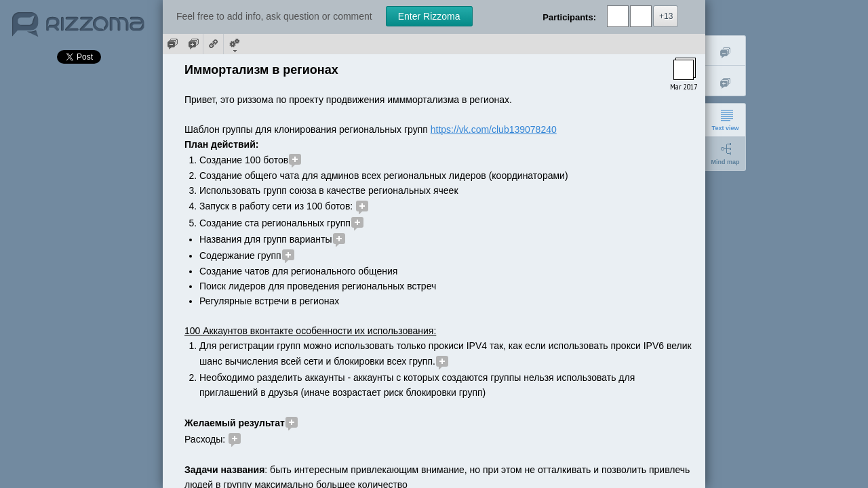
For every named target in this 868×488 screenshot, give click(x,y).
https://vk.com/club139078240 (494, 129)
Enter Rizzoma (429, 16)
